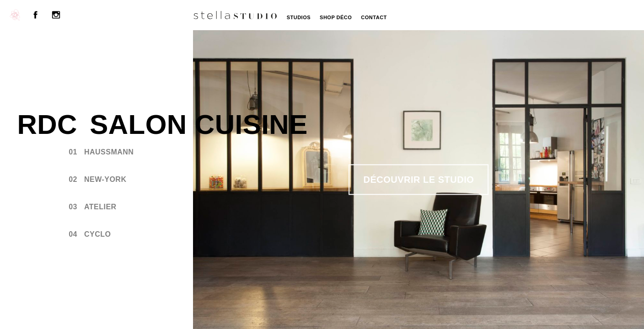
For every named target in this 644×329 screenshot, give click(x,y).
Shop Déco (336, 17)
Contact (374, 17)
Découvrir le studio (419, 180)
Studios (299, 17)
